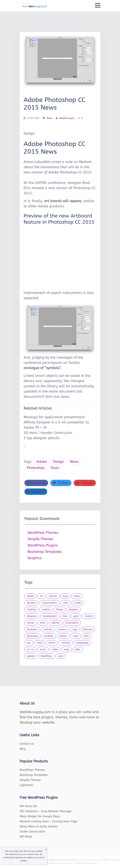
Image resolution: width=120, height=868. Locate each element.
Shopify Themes (40, 539)
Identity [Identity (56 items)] (56, 623)
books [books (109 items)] (77, 596)
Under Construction (33, 832)
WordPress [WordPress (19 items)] (46, 656)
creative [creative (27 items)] (46, 610)
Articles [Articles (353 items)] (53, 596)
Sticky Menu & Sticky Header (39, 826)
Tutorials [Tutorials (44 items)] (66, 643)
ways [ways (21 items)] (67, 649)
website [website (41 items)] (31, 656)
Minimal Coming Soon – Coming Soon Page (48, 821)
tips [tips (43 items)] (29, 643)
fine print (22, 854)
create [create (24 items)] (78, 603)
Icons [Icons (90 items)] (43, 623)
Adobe (42, 462)
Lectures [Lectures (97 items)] (48, 629)
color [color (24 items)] (66, 603)
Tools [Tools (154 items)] (40, 643)
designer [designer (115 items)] (74, 610)
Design (58, 462)
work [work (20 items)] (60, 656)
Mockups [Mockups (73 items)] (88, 629)
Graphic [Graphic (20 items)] (89, 616)
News (50, 118)
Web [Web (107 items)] (78, 649)
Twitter (61, 483)
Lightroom (27, 785)
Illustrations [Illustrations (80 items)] (72, 623)
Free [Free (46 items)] (65, 616)
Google (85, 483)
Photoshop (36, 468)
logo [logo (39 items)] (75, 629)
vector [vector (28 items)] (43, 649)
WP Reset (26, 837)
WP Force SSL (28, 806)
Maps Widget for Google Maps (40, 816)
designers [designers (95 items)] (32, 616)
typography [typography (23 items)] (82, 643)
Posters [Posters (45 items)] (63, 636)
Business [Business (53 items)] (31, 603)
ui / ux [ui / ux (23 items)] (30, 649)
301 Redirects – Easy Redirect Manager (46, 811)
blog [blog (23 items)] (65, 596)
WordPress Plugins (43, 545)
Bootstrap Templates (45, 552)
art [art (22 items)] (41, 596)
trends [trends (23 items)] (52, 643)
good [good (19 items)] (76, 616)
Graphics (35, 558)
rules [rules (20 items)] (76, 636)
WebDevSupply (67, 118)
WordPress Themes (43, 533)
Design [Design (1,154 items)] (60, 610)
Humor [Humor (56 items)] (30, 623)
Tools (55, 468)
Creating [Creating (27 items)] (31, 610)
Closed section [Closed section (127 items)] (49, 603)
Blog (23, 749)
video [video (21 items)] (55, 649)
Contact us (27, 744)
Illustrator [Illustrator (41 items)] (32, 629)
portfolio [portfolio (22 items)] (49, 636)
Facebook (36, 483)
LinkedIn (36, 492)
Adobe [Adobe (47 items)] (30, 596)
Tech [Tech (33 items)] (87, 636)
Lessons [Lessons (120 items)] (62, 629)
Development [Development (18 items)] (50, 616)
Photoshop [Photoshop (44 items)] (32, 636)
